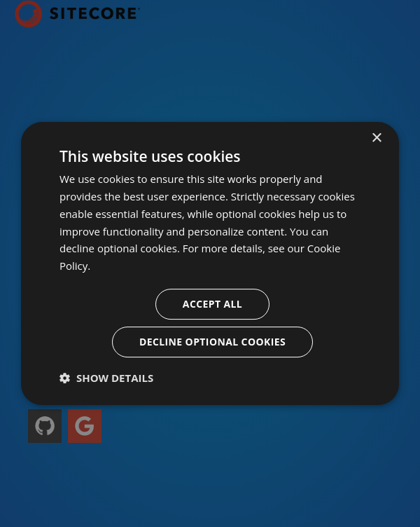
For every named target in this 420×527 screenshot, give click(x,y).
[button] (106, 378)
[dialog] (210, 263)
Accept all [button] (212, 304)
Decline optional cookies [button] (212, 342)
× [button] (376, 138)
